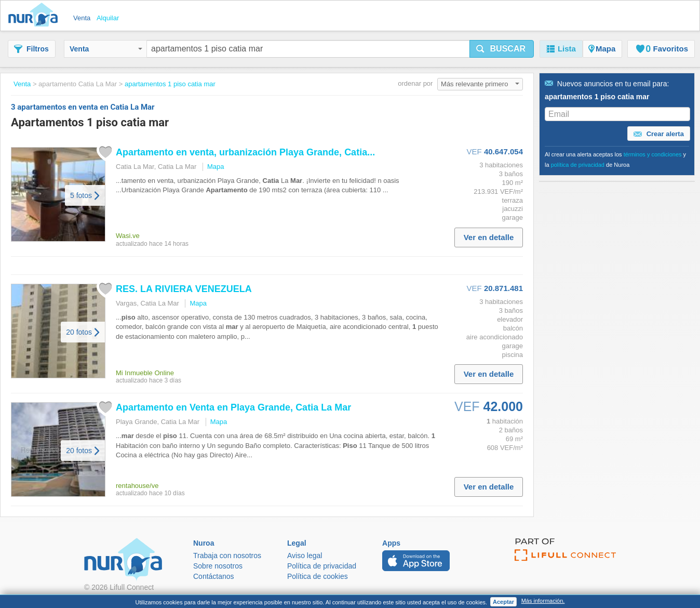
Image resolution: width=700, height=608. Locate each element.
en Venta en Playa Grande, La (233, 407)
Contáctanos (214, 576)
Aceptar (503, 602)
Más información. (543, 601)
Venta (106, 49)
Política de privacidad (322, 566)
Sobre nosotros (218, 566)
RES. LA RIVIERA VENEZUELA (184, 289)
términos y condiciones (653, 154)
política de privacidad (578, 165)
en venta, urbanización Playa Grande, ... (245, 152)
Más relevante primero (480, 84)
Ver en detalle (489, 237)
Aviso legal (305, 556)
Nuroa (36, 16)
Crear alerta (659, 134)
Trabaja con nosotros (227, 556)
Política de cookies (318, 576)
